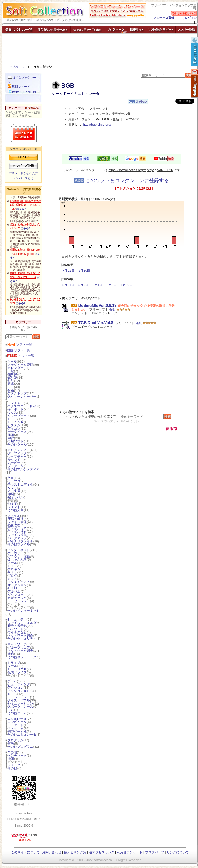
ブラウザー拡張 (19, 556)
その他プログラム (20, 747)
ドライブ (14, 663)
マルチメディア (19, 450)
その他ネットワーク (22, 657)
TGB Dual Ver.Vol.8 (96, 323)
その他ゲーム (17, 713)
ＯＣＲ (12, 488)
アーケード (16, 725)
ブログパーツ (155, 852)
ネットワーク (17, 644)
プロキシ (14, 569)
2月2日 (112, 285)
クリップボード (19, 416)
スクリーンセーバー (22, 397)
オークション (17, 585)
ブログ (12, 576)
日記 (11, 371)
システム (14, 425)
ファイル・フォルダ (22, 623)
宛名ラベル (16, 497)
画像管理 (14, 525)
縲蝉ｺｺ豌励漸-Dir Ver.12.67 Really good (25, 252)
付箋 (11, 390)
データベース (17, 432)
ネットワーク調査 (20, 651)
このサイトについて (25, 852)
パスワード (16, 629)
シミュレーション (20, 703)
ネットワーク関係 (20, 635)
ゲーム (12, 681)
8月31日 (68, 285)
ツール (12, 361)
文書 (11, 478)
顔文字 (12, 504)
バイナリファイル (20, 541)
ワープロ (14, 481)
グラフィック (17, 453)
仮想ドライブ (17, 672)
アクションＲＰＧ (20, 691)
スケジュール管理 (20, 365)
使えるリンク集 (75, 852)
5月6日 (83, 285)
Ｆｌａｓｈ (16, 422)
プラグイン (16, 466)
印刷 (11, 494)
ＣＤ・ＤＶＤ (17, 669)
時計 (11, 381)
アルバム (14, 591)
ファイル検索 (17, 532)
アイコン (14, 428)
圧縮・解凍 (16, 519)
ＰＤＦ (12, 419)
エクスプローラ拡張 (22, 406)
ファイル (14, 516)
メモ (11, 387)
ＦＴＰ (12, 566)
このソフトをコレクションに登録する (122, 180)
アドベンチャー (19, 697)
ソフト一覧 (20, 345)
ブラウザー (16, 553)
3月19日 (84, 271)
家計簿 (12, 377)
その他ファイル (19, 544)
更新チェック (17, 598)
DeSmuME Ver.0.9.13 (97, 305)
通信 (11, 654)
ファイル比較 (17, 528)
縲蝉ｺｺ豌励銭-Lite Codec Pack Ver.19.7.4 (25, 275)
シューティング (19, 684)
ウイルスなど (17, 632)
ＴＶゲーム (16, 728)
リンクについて (178, 852)
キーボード (16, 409)
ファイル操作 (17, 535)
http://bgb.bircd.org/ (97, 125)
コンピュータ (17, 722)
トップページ (15, 67)
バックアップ (17, 538)
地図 (11, 759)
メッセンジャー (19, 601)
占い (11, 710)
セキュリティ (17, 619)
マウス (12, 413)
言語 (11, 743)
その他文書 (16, 510)
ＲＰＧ (12, 694)
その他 (12, 752)
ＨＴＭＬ (14, 588)
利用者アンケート (130, 852)
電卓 (11, 384)
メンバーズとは (23, 178)
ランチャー (16, 403)
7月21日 (68, 271)
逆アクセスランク (102, 852)
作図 (11, 435)
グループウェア (19, 647)
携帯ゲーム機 (17, 731)
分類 (112, 309)
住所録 (12, 374)
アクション (16, 687)
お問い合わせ (52, 852)
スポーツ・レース (20, 707)
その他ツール (17, 444)
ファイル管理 (17, 522)
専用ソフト (16, 441)
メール (12, 563)
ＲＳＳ (12, 572)
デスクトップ (17, 393)
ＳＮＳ (12, 579)
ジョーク (14, 765)
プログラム (15, 740)
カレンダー (16, 368)
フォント (14, 507)
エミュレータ (17, 719)
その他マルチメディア (24, 469)
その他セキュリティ (22, 639)
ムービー (14, 463)
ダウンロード (17, 595)
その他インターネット (24, 611)
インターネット (19, 550)
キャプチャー (17, 456)
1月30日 (127, 285)
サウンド (14, 460)
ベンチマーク (17, 755)
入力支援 (14, 491)
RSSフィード (19, 87)
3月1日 (97, 285)
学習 (11, 438)
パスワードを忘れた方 (23, 173)
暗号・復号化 (17, 626)
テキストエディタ (20, 484)
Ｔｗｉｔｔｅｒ (19, 582)
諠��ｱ (21, 209)
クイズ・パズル (19, 700)
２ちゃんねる (17, 560)
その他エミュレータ (22, 735)
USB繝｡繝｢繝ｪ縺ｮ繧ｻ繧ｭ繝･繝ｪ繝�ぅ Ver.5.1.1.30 (26, 205)
